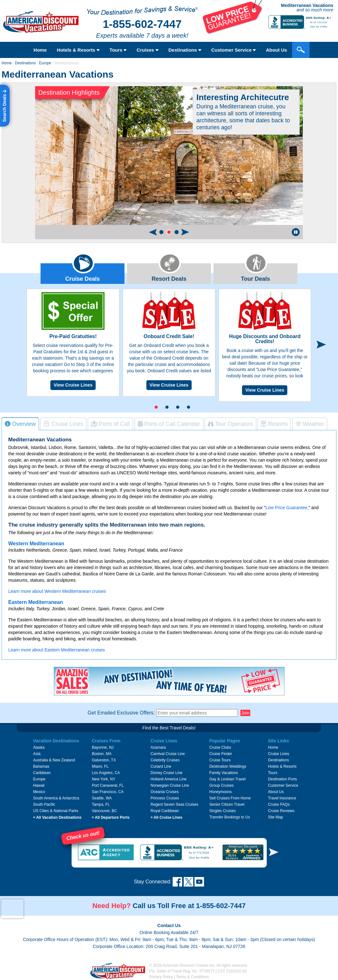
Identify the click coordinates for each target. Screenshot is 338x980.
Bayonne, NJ (103, 747)
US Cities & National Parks (56, 811)
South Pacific (44, 804)
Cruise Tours (220, 760)
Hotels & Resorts (78, 50)
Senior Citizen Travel (227, 804)
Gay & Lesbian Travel (228, 779)
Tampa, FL (101, 804)
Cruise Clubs (220, 747)
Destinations (185, 50)
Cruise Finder (221, 754)
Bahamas (41, 766)
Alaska (39, 747)
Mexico (39, 792)
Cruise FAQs (279, 804)
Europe (45, 63)
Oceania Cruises (165, 792)
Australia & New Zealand (54, 760)
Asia (37, 754)
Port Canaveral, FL (108, 785)
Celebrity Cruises (165, 760)
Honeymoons (221, 792)
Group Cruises (222, 785)
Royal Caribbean (165, 811)
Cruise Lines (279, 754)
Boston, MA (102, 754)
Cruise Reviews (281, 811)
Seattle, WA (102, 798)
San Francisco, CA (108, 792)
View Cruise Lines (73, 385)
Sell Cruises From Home (230, 798)
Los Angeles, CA (106, 773)
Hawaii (39, 785)
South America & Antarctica (56, 798)
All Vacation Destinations (57, 817)
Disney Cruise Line (166, 773)
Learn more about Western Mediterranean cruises (57, 591)
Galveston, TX (104, 760)
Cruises (147, 50)
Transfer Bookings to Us (230, 817)
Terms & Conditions (193, 977)
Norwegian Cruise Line (170, 785)
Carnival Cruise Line (168, 754)
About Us (276, 50)
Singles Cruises (223, 811)
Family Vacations (224, 773)
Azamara (158, 747)
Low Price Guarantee (286, 508)
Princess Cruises (165, 798)
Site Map (275, 817)
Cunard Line (161, 766)
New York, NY (104, 779)
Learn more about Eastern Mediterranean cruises (57, 650)
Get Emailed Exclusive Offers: (121, 713)
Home (40, 50)
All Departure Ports (111, 817)
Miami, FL (100, 766)
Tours (118, 50)
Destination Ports (282, 779)
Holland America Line (168, 779)
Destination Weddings (228, 766)
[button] (161, 232)
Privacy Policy (161, 977)
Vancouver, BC (104, 811)
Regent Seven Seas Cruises (174, 804)
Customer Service (234, 50)
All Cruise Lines (166, 817)
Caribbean (42, 773)
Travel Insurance (282, 798)
